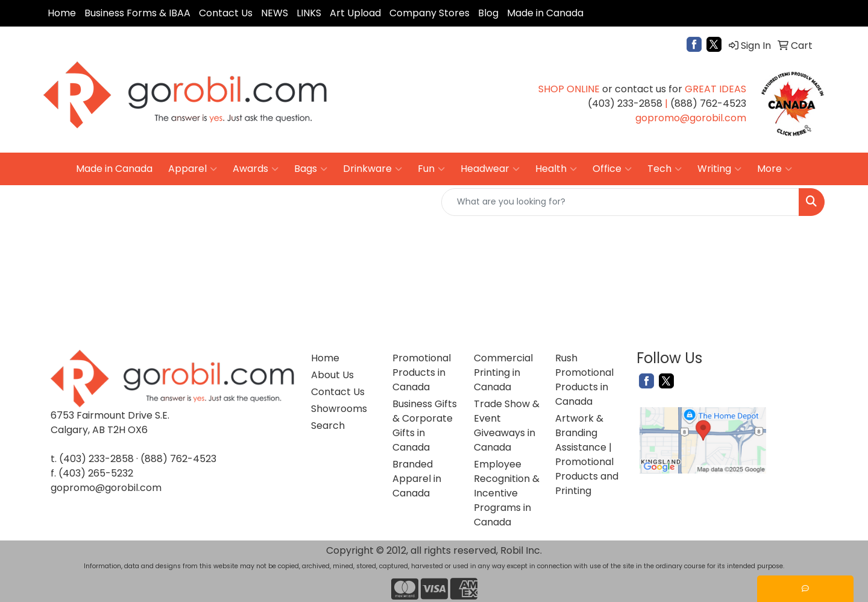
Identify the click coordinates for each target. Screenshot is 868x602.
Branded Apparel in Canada (417, 479)
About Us (332, 375)
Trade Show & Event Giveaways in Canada (507, 426)
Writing (719, 169)
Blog (488, 13)
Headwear (490, 169)
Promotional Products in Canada (422, 372)
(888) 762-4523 (178, 459)
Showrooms (339, 409)
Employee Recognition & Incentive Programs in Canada (507, 493)
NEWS (275, 13)
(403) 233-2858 (96, 459)
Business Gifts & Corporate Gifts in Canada (425, 426)
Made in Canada (545, 13)
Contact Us (226, 13)
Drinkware (373, 169)
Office (612, 169)
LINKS (309, 13)
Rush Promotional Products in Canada (584, 380)
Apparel (193, 169)
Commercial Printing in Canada (503, 372)
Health (556, 169)
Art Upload (355, 13)
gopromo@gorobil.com (106, 488)
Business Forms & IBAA (137, 13)
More (775, 169)
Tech (665, 169)
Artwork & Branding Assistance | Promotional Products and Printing (587, 455)
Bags (311, 169)
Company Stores (429, 13)
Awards (256, 169)
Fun (431, 169)
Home (62, 13)
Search (328, 426)
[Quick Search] (620, 202)
